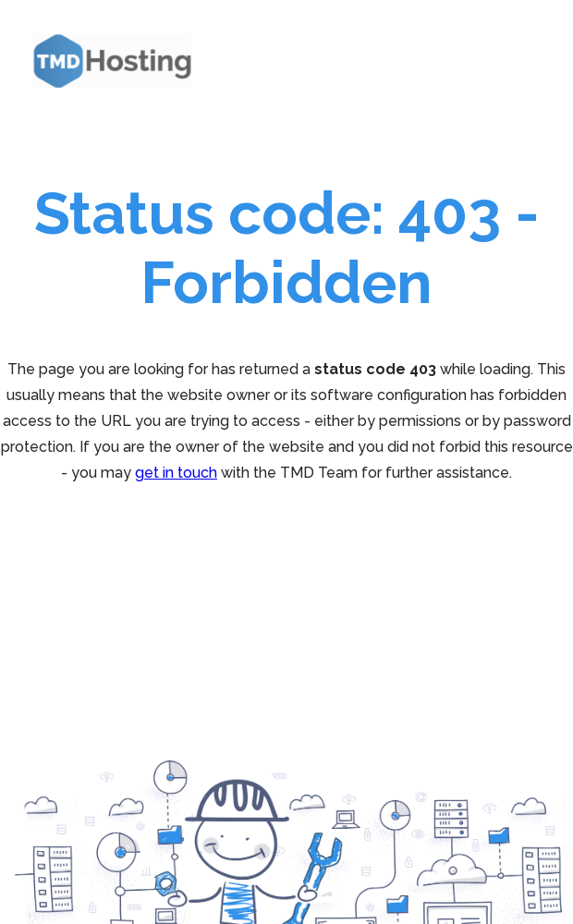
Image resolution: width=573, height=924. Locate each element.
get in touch (176, 473)
